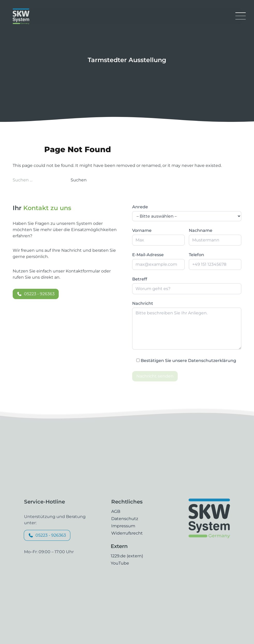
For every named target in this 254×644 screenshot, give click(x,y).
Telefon (196, 255)
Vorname (142, 230)
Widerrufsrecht (127, 533)
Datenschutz (125, 519)
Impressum (123, 526)
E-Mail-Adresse (148, 255)
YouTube (120, 563)
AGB (116, 511)
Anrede (140, 207)
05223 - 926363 (36, 294)
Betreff (140, 279)
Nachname (201, 230)
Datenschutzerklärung (212, 361)
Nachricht (143, 303)
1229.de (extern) (127, 556)
